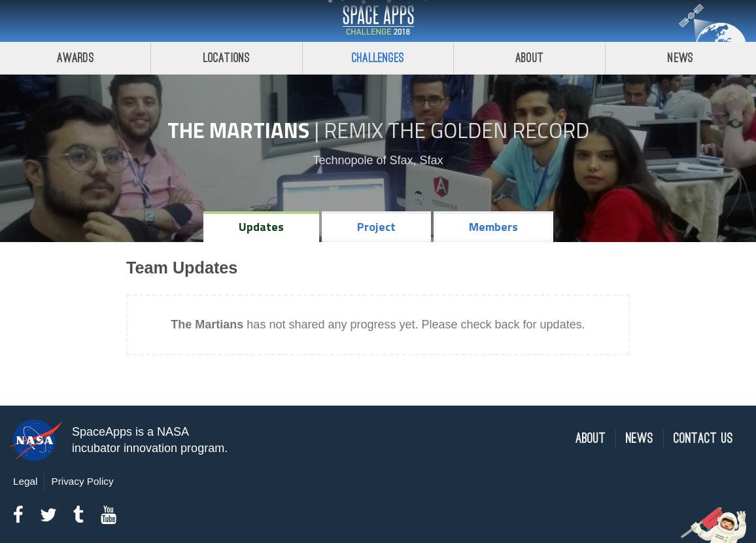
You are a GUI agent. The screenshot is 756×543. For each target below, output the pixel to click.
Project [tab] (376, 227)
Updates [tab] (261, 227)
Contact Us (703, 439)
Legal (25, 481)
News (640, 439)
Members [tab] (493, 227)
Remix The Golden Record (456, 130)
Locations (227, 58)
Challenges (378, 58)
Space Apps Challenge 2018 (378, 21)
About (529, 58)
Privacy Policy (82, 481)
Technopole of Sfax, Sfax (378, 160)
